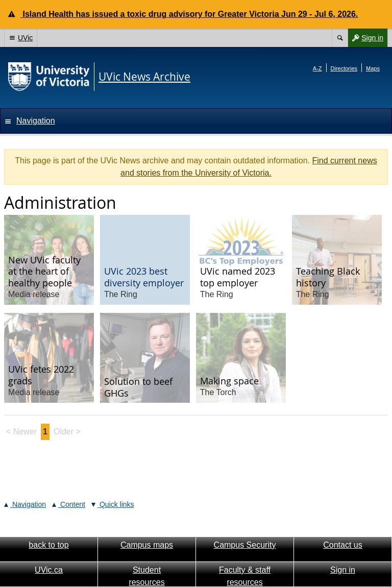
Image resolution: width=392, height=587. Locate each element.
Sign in (365, 38)
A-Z (317, 68)
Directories (344, 68)
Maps (373, 68)
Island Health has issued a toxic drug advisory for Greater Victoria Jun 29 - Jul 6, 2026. (189, 14)
